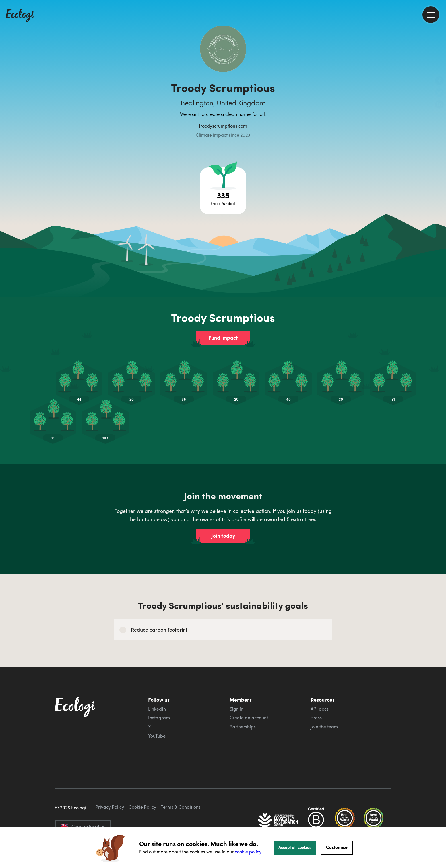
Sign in (237, 709)
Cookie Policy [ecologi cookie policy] (142, 807)
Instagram (159, 718)
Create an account (249, 718)
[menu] (431, 15)
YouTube (157, 736)
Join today (223, 536)
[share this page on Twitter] (439, 93)
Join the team (324, 727)
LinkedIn (157, 709)
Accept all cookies (295, 847)
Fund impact (223, 338)
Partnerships (243, 727)
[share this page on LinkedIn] (439, 105)
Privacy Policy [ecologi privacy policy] (110, 807)
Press (316, 718)
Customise (337, 847)
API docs (320, 709)
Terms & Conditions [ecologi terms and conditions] (181, 807)
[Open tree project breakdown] (223, 191)
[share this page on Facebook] (439, 81)
